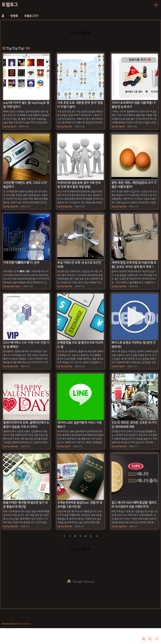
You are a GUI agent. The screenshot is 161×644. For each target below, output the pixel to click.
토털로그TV (31, 16)
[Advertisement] (80, 581)
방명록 (14, 16)
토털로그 (10, 5)
